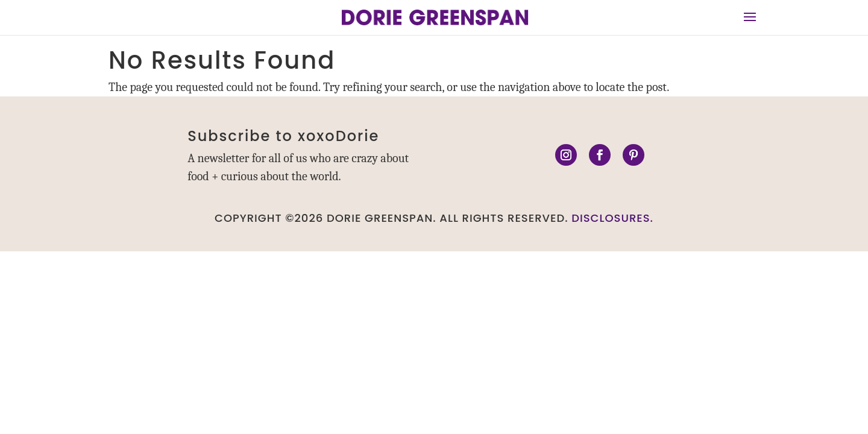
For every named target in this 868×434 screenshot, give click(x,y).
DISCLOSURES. (612, 218)
